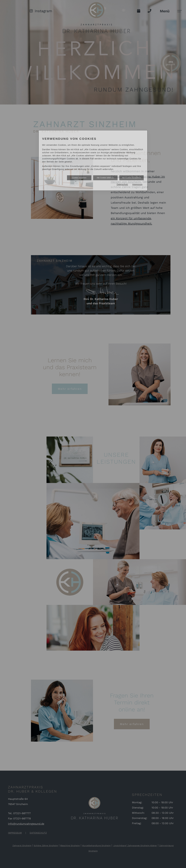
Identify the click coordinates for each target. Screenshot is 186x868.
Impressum (137, 184)
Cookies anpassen (79, 178)
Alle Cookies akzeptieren (132, 178)
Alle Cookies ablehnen (105, 178)
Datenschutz (122, 184)
